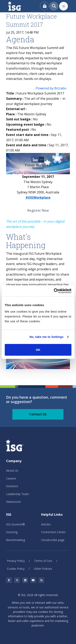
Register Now (38, 210)
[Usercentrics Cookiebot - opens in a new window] (54, 291)
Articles (46, 524)
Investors (12, 486)
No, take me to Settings (46, 337)
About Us (12, 471)
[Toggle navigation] (64, 6)
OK (38, 350)
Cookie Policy (16, 569)
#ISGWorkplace (38, 197)
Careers (11, 478)
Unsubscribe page (53, 540)
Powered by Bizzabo (51, 88)
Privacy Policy (16, 561)
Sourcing (12, 532)
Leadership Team (18, 494)
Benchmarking (16, 540)
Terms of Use (43, 561)
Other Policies (43, 569)
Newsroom (13, 502)
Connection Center (53, 532)
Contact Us (38, 414)
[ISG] (19, 6)
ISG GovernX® (16, 524)
